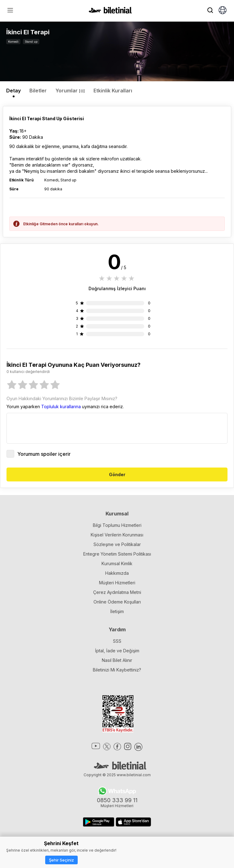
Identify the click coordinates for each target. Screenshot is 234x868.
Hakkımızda (117, 573)
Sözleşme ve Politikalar (117, 544)
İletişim (117, 611)
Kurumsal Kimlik (117, 563)
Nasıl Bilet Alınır (117, 660)
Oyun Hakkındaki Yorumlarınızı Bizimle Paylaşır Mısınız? (62, 398)
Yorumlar (70, 91)
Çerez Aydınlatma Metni (117, 592)
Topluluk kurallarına (61, 406)
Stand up (31, 42)
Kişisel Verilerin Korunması (117, 535)
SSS (117, 641)
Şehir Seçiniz (61, 860)
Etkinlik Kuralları (113, 91)
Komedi (13, 42)
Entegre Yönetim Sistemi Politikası (117, 554)
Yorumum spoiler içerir (39, 454)
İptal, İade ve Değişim (117, 651)
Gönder (117, 474)
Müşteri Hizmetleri (117, 583)
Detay (13, 91)
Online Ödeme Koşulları (117, 602)
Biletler (38, 91)
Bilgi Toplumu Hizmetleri (117, 525)
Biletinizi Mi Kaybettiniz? (117, 670)
